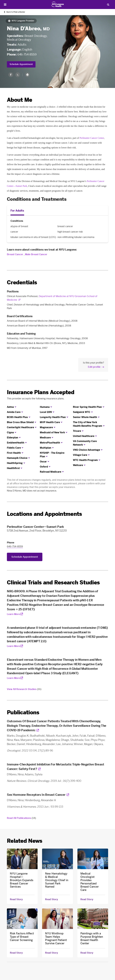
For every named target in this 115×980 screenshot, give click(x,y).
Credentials (22, 282)
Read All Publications (21, 818)
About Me (19, 100)
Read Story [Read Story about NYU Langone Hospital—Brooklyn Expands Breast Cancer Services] (16, 899)
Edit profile (94, 367)
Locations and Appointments (44, 514)
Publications (23, 712)
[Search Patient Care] (108, 5)
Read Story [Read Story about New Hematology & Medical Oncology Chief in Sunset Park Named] (52, 899)
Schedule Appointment (21, 64)
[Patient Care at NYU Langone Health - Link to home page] (58, 4)
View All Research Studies (24, 689)
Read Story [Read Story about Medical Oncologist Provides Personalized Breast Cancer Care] (87, 899)
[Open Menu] (5, 5)
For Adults (17, 211)
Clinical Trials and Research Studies (53, 582)
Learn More (13, 614)
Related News (25, 841)
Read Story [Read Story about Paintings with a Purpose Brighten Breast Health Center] (87, 953)
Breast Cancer (15, 254)
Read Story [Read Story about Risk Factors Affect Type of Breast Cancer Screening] (16, 953)
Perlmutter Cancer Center (92, 138)
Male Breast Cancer (36, 254)
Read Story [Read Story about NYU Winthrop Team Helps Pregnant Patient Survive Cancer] (52, 953)
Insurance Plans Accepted (41, 392)
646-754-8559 (27, 54)
